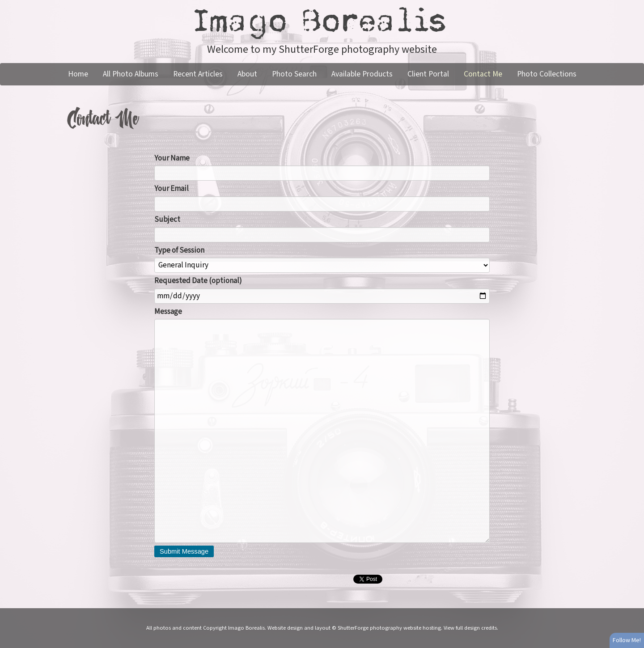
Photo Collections (547, 74)
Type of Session (179, 250)
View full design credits (470, 628)
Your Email (172, 189)
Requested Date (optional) (198, 281)
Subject (167, 220)
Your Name (172, 158)
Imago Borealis (322, 21)
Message (168, 312)
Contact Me (483, 74)
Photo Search (294, 74)
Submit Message (184, 551)
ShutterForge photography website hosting (389, 628)
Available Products (362, 74)
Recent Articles (198, 74)
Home (78, 74)
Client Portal (428, 74)
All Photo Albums (131, 74)
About (247, 74)
